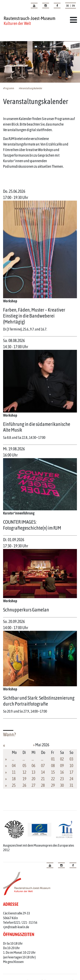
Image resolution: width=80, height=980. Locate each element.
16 (62, 772)
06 (33, 766)
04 (14, 766)
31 (71, 785)
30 (62, 785)
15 (53, 772)
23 (62, 779)
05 (24, 766)
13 (33, 772)
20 (33, 779)
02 (62, 759)
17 (71, 772)
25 (14, 785)
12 (24, 772)
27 (33, 785)
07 (43, 766)
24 (71, 779)
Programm (9, 88)
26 (24, 785)
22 (53, 779)
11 (14, 772)
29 (53, 785)
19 (24, 779)
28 (43, 785)
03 (71, 759)
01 (53, 759)
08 (53, 766)
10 (71, 766)
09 (62, 766)
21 (43, 779)
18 (14, 779)
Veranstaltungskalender (31, 88)
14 (43, 772)
